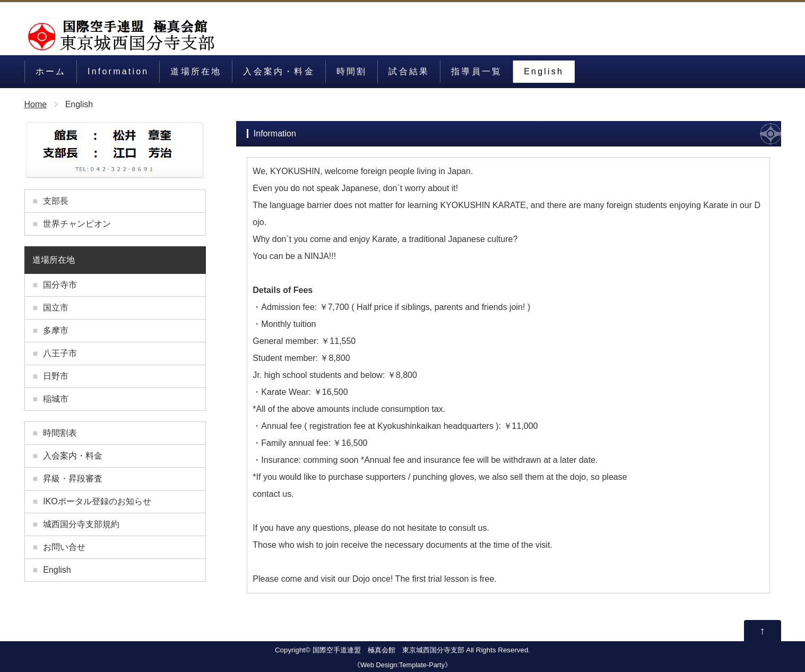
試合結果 (409, 71)
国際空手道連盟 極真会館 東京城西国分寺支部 (388, 650)
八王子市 (60, 353)
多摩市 (56, 330)
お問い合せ (64, 547)
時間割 (352, 71)
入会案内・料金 (279, 71)
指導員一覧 (477, 71)
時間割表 (60, 433)
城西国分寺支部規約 (81, 524)
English (544, 71)
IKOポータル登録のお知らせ (97, 501)
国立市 (56, 308)
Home (36, 104)
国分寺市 (60, 285)
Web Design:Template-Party (402, 665)
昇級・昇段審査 (73, 479)
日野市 (56, 376)
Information (118, 71)
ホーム (51, 71)
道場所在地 (196, 71)
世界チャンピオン (77, 224)
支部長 (56, 201)
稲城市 (56, 399)
